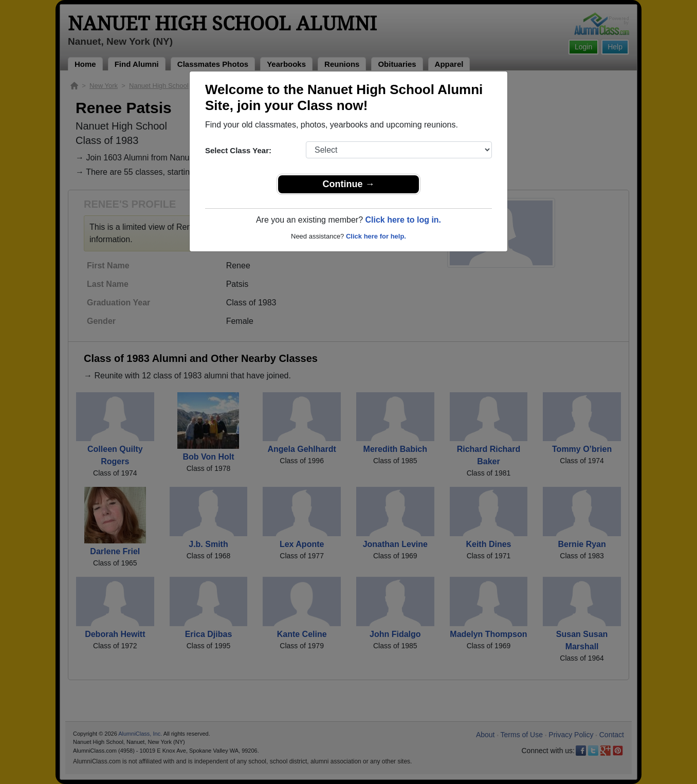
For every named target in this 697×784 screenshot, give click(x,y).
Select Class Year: (238, 150)
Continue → (349, 184)
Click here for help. (376, 236)
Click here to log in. (403, 220)
